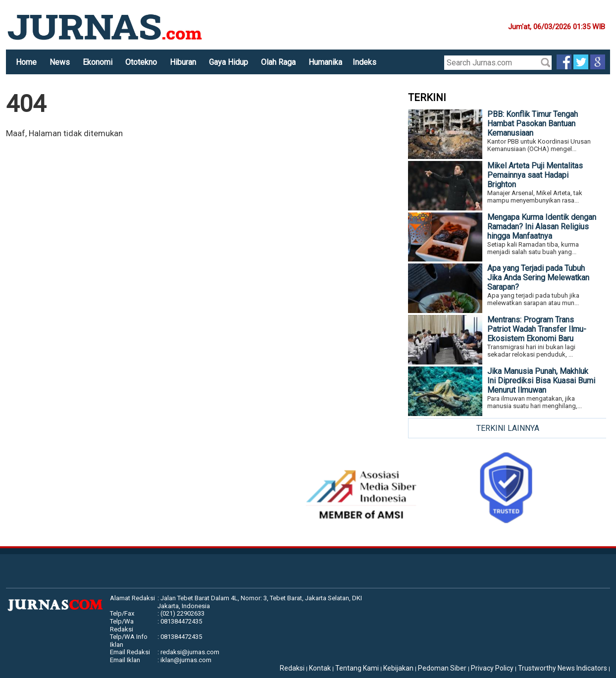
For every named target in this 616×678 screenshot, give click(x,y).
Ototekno (141, 62)
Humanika (325, 62)
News (60, 62)
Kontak (320, 668)
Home (26, 62)
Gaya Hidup (229, 62)
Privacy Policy (492, 668)
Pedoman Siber (442, 668)
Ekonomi (98, 62)
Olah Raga (278, 62)
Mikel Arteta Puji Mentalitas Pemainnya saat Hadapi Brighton (535, 175)
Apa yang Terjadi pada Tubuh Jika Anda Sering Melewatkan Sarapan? (538, 278)
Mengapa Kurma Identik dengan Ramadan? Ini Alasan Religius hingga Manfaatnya (542, 227)
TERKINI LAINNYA (508, 428)
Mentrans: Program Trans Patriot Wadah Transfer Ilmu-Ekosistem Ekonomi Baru (537, 329)
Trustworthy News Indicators (563, 668)
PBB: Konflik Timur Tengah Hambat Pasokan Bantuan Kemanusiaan (533, 124)
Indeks (364, 62)
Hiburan (183, 62)
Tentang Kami (357, 668)
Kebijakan (398, 668)
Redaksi (292, 668)
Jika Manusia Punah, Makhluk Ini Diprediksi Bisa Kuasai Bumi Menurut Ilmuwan (541, 381)
